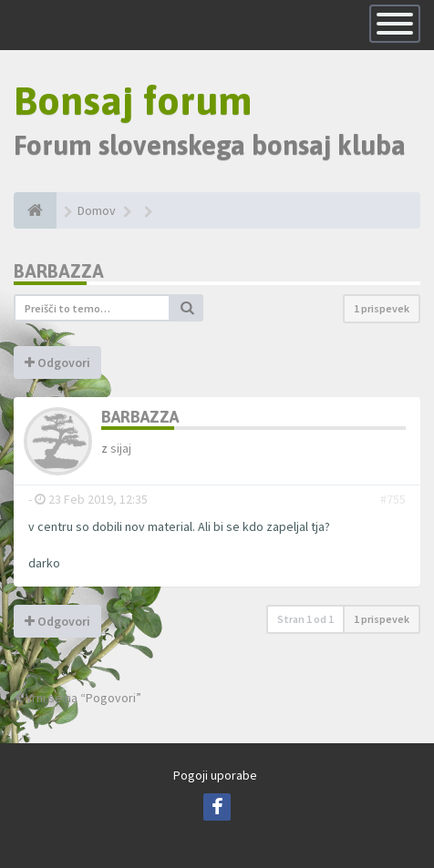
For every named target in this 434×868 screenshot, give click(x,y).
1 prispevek (382, 308)
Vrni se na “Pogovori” (77, 698)
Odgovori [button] (57, 363)
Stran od (305, 619)
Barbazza (59, 271)
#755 (393, 499)
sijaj (121, 448)
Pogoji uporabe (215, 775)
